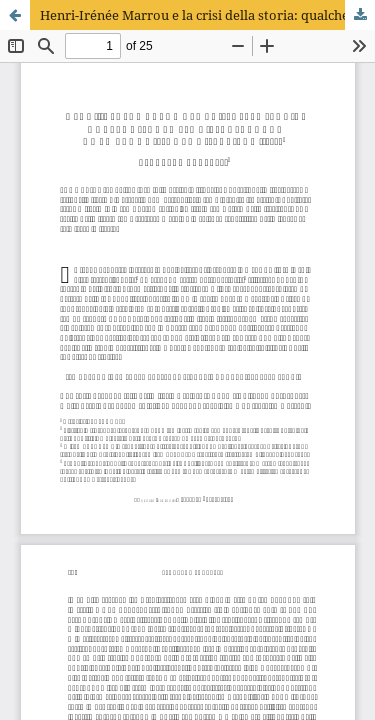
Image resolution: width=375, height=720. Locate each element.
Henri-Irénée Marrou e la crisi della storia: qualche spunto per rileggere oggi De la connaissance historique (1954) (207, 15)
